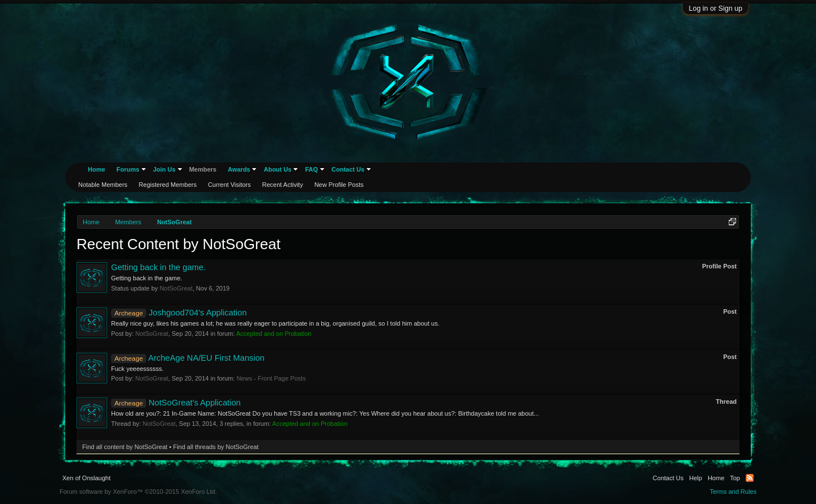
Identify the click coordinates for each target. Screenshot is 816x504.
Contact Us (348, 169)
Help (696, 478)
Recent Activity (283, 185)
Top (735, 478)
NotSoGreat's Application (176, 403)
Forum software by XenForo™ (138, 492)
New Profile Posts (339, 185)
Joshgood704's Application (179, 313)
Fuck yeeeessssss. (137, 369)
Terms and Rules (733, 492)
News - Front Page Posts (271, 378)
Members (203, 169)
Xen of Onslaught (86, 478)
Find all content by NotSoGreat (125, 447)
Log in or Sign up (715, 8)
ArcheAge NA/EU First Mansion (188, 358)
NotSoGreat (176, 288)
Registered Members (168, 185)
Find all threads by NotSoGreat (216, 447)
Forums (128, 169)
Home (97, 169)
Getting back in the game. (158, 267)
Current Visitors (229, 185)
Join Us (164, 169)
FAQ (311, 169)
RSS (750, 478)
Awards (239, 169)
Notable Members (103, 185)
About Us (277, 169)
